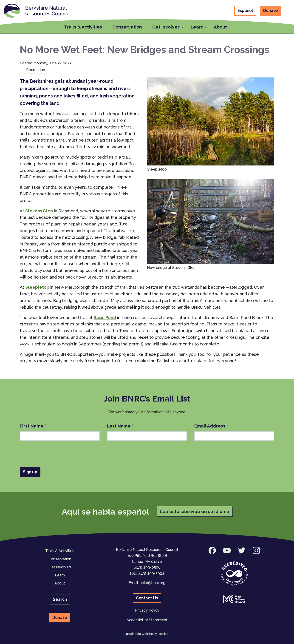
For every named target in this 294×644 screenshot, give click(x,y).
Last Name (120, 426)
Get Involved (60, 567)
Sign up (30, 472)
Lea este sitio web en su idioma (195, 511)
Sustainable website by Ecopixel (147, 634)
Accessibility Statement (147, 620)
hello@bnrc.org (153, 583)
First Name (33, 426)
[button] (85, 26)
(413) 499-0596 (147, 567)
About (60, 583)
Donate (271, 10)
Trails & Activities (60, 551)
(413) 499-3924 (151, 573)
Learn (60, 575)
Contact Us (147, 598)
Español (245, 10)
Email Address (211, 426)
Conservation (60, 559)
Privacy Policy (147, 610)
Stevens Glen (39, 211)
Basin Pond (105, 318)
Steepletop (38, 287)
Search (60, 599)
